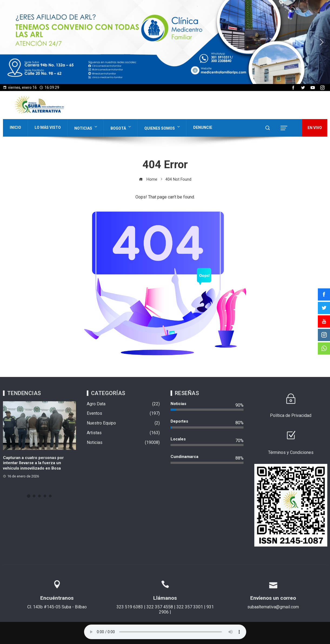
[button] (165, 42)
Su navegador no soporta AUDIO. (165, 632)
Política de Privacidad (291, 415)
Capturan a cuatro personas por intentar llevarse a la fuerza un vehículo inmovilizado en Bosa (33, 463)
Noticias (86, 127)
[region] (165, 42)
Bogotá (121, 127)
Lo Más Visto (48, 127)
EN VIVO (315, 128)
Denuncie (203, 127)
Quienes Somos (163, 127)
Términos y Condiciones (291, 452)
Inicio (15, 127)
